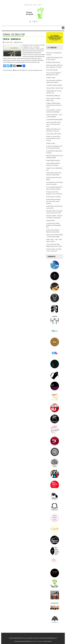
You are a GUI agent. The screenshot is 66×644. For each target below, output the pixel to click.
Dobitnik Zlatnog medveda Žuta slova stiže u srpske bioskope (53, 201)
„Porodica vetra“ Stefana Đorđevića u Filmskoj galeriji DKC (53, 225)
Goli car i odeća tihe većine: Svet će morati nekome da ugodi (54, 124)
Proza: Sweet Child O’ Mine (54, 134)
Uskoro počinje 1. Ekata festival (55, 88)
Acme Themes (48, 641)
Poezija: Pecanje (51, 143)
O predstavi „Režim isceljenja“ (54, 85)
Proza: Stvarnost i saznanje (53, 197)
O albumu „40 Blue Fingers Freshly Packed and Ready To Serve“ (54, 105)
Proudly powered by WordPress (23, 641)
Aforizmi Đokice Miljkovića (53, 96)
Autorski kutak (8, 70)
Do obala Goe (30, 70)
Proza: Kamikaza (12, 39)
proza (40, 70)
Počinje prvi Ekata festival (53, 62)
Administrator (19, 42)
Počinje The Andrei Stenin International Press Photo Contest (53, 138)
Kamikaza (36, 70)
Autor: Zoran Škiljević (20, 70)
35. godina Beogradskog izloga (54, 119)
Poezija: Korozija (51, 77)
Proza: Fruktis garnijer (52, 70)
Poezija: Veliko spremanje (53, 160)
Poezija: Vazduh (50, 220)
